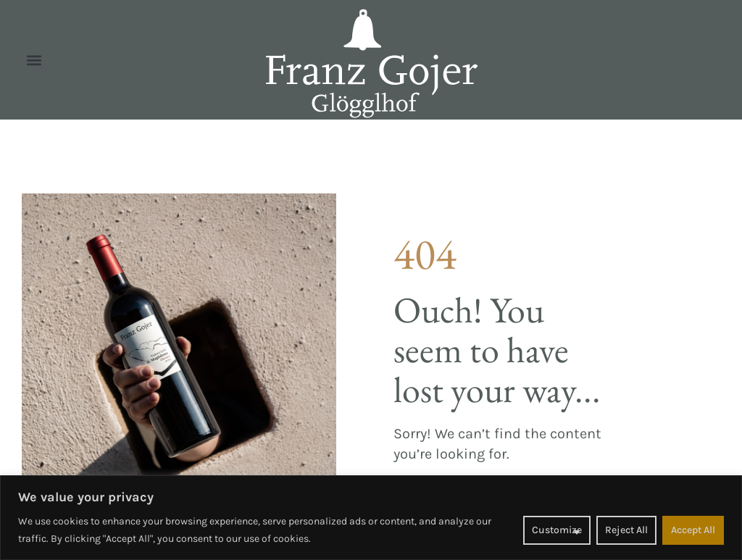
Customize (557, 530)
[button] (34, 60)
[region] (371, 518)
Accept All (693, 530)
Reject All (626, 530)
